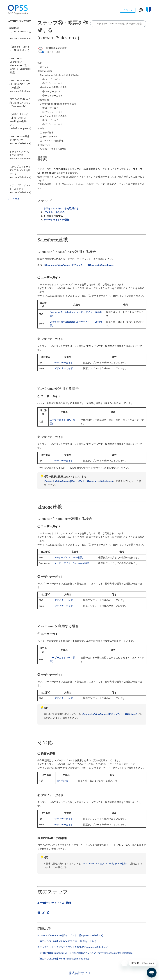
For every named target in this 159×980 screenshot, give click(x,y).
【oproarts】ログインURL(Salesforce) (20, 48)
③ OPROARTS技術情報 (52, 141)
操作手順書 (62, 781)
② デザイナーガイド (52, 83)
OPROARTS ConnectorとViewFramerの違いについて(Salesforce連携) (20, 65)
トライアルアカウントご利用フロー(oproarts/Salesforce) (20, 155)
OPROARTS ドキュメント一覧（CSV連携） (105, 864)
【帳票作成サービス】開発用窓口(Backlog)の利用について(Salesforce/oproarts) (20, 121)
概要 (40, 63)
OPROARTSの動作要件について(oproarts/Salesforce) (20, 140)
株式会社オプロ (79, 973)
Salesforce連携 (45, 71)
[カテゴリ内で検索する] (118, 24)
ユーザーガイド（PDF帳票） (69, 557)
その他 (41, 128)
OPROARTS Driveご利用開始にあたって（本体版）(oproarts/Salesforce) (20, 86)
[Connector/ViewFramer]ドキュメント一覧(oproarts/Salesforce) (70, 935)
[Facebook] (39, 913)
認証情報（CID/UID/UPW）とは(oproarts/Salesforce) (20, 33)
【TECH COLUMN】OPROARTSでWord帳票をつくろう (67, 941)
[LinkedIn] (49, 913)
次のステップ (44, 145)
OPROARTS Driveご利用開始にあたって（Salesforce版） (20, 103)
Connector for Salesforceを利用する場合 (60, 75)
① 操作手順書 (47, 133)
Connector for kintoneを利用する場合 (58, 104)
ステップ (44, 67)
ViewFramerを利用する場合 (53, 87)
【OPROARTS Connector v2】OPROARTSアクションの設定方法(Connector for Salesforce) (85, 953)
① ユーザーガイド (51, 79)
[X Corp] (44, 913)
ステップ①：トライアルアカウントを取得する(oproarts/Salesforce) (20, 172)
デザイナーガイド (64, 363)
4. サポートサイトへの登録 (53, 149)
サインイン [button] (128, 10)
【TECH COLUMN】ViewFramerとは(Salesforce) (63, 959)
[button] (141, 10)
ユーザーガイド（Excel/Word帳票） (73, 563)
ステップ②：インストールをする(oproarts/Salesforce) (20, 189)
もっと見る (14, 199)
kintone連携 (43, 100)
